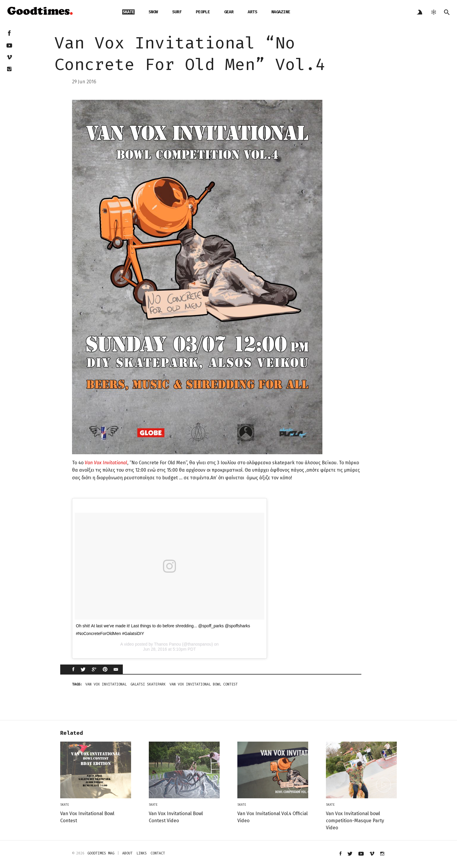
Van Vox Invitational (106, 463)
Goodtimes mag (101, 853)
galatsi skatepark (148, 684)
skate (128, 12)
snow (153, 12)
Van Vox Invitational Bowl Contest (204, 684)
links (142, 853)
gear (229, 12)
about (127, 853)
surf (177, 12)
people (203, 12)
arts (252, 12)
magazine (281, 12)
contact (158, 853)
